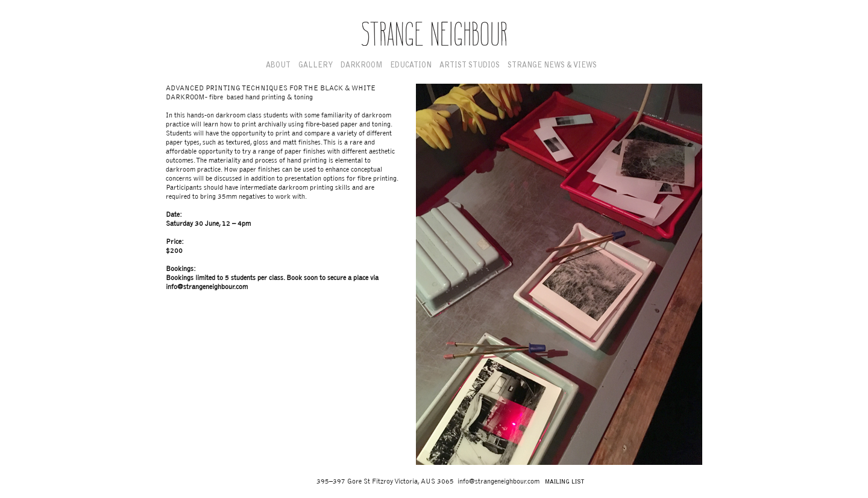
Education (411, 66)
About (278, 66)
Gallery (316, 66)
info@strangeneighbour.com (207, 287)
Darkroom (361, 66)
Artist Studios (470, 66)
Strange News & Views (552, 66)
